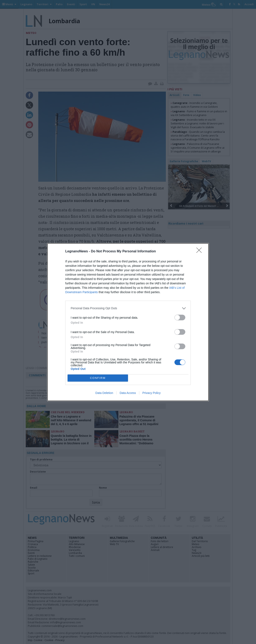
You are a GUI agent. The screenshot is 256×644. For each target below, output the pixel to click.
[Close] (200, 252)
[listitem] (128, 308)
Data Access (128, 393)
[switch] (180, 318)
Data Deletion (104, 393)
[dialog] (128, 322)
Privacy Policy (152, 393)
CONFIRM (98, 378)
